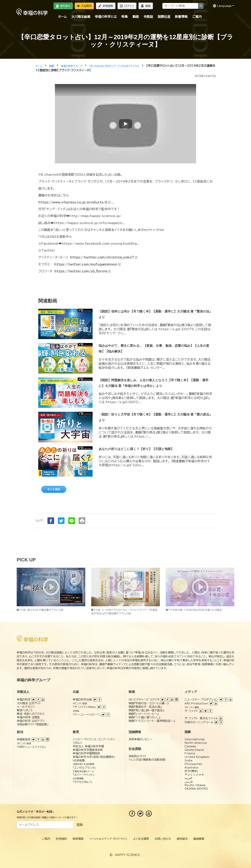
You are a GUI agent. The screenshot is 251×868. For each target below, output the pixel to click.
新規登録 (106, 6)
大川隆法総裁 (81, 17)
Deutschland (194, 750)
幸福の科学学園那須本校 (88, 750)
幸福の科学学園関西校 (86, 753)
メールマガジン (26, 707)
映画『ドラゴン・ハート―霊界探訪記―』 (152, 721)
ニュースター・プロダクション (201, 700)
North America (196, 743)
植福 (146, 6)
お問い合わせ (163, 839)
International (195, 739)
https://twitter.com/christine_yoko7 (104, 257)
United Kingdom (197, 757)
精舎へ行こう (25, 710)
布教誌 (148, 17)
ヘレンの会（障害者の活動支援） (147, 760)
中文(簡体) (191, 771)
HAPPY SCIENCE (127, 855)
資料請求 (63, 6)
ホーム (62, 17)
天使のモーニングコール (199, 722)
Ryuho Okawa (195, 785)
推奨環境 (78, 839)
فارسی (189, 782)
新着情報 (181, 17)
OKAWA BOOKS (196, 789)
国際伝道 (164, 17)
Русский (194, 775)
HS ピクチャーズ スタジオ (144, 700)
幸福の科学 (24, 700)
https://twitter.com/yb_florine (83, 271)
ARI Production (196, 703)
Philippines (193, 764)
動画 (136, 17)
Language (222, 6)
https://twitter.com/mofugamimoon (88, 264)
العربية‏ (188, 778)
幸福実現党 (24, 739)
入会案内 (84, 6)
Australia (191, 768)
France (190, 753)
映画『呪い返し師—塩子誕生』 (146, 710)
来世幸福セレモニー (140, 739)
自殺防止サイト (138, 756)
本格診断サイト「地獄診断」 (33, 724)
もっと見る (54, 489)
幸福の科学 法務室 (28, 717)
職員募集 (199, 839)
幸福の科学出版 (82, 700)
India (188, 760)
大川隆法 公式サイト (29, 703)
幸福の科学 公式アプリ (31, 721)
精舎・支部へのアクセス (31, 714)
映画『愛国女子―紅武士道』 (145, 707)
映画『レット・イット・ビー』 (144, 714)
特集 (125, 17)
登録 (80, 825)
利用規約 (61, 839)
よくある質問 (141, 839)
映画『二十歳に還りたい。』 (144, 717)
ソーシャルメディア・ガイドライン (108, 839)
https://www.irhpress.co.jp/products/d (75, 202)
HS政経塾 (79, 760)
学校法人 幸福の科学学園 (88, 746)
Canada (190, 746)
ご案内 (197, 17)
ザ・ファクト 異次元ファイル (201, 718)
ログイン (127, 6)
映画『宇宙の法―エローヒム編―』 (149, 703)
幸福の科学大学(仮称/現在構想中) (94, 757)
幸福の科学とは (106, 17)
